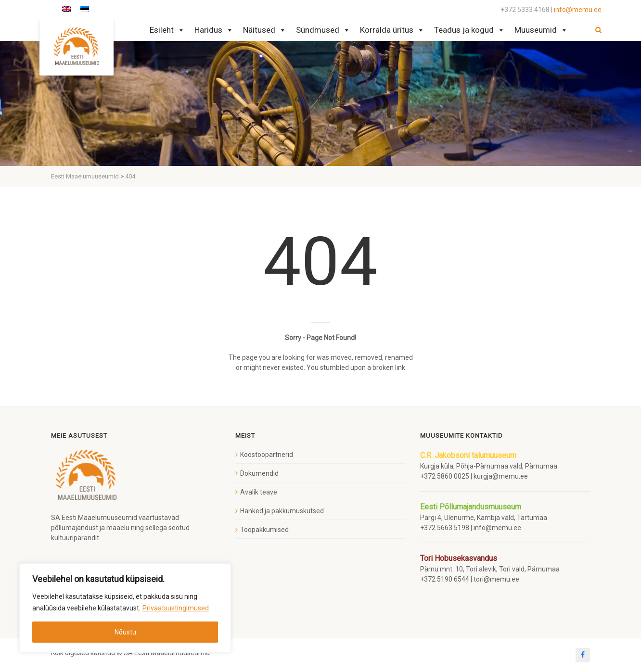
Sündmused (323, 30)
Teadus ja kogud (469, 30)
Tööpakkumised (264, 530)
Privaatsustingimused (176, 608)
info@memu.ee (578, 10)
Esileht (167, 30)
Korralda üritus (392, 30)
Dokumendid (259, 473)
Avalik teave (259, 492)
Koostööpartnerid (267, 455)
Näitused (265, 30)
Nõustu (125, 632)
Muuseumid (541, 30)
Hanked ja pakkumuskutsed (282, 511)
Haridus (214, 30)
